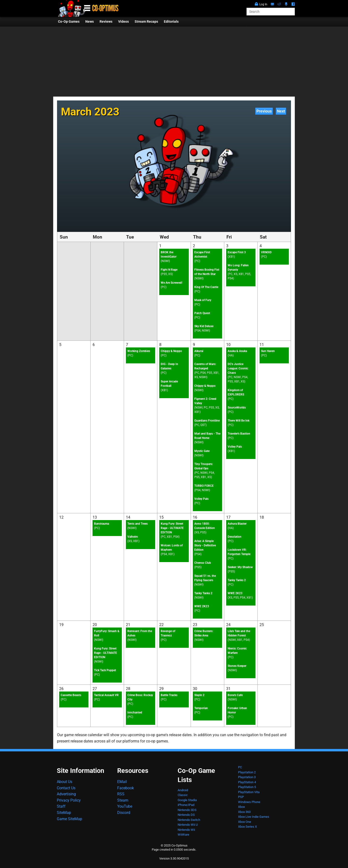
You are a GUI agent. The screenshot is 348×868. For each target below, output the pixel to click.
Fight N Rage (169, 270)
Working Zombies (139, 351)
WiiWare (183, 835)
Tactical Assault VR (106, 695)
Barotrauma (101, 524)
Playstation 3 (247, 777)
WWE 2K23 (202, 606)
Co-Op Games (69, 22)
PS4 (198, 331)
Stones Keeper (237, 666)
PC (164, 287)
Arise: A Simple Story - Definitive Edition (205, 545)
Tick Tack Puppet (105, 670)
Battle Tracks (169, 695)
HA (231, 355)
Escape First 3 (237, 252)
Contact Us (66, 788)
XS (170, 274)
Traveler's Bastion (239, 434)
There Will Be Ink (239, 421)
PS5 (164, 274)
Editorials (171, 22)
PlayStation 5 (247, 787)
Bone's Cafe (235, 695)
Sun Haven (268, 351)
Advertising (66, 794)
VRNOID (266, 252)
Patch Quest (202, 313)
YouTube (125, 806)
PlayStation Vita (249, 792)
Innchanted (135, 713)
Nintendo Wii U (188, 825)
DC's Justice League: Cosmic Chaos (238, 368)
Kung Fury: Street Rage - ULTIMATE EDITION (172, 528)
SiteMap (64, 813)
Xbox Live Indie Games (254, 817)
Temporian (201, 708)
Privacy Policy (69, 800)
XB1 (231, 257)
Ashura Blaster (237, 524)
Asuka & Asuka (237, 351)
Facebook (126, 788)
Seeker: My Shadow (240, 567)
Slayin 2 (199, 695)
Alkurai (199, 351)
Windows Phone (249, 802)
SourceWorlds (237, 408)
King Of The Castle (206, 287)
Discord (124, 813)
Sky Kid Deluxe (204, 326)
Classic (183, 795)
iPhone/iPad (186, 805)
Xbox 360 (244, 812)
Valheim (133, 537)
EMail (122, 782)
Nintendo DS (186, 815)
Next (281, 111)
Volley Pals (201, 499)
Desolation (235, 537)
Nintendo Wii (186, 830)
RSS (121, 794)
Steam (123, 800)
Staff (61, 806)
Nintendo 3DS (187, 810)
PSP (241, 797)
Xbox (241, 807)
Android (183, 790)
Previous (264, 111)
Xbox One (245, 822)
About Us (65, 782)
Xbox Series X (247, 827)
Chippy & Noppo (171, 351)
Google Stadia (187, 800)
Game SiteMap (69, 819)
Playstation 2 (247, 772)
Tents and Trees (138, 524)
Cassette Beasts (71, 695)
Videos (123, 22)
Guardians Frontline (207, 421)
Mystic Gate (202, 451)
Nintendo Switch (189, 820)
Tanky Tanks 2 (203, 593)
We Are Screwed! (171, 283)
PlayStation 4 (247, 782)
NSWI (165, 261)
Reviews (106, 22)
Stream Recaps (146, 22)
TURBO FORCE (204, 486)
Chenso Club (203, 563)
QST (203, 425)
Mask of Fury (203, 300)
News (90, 22)
